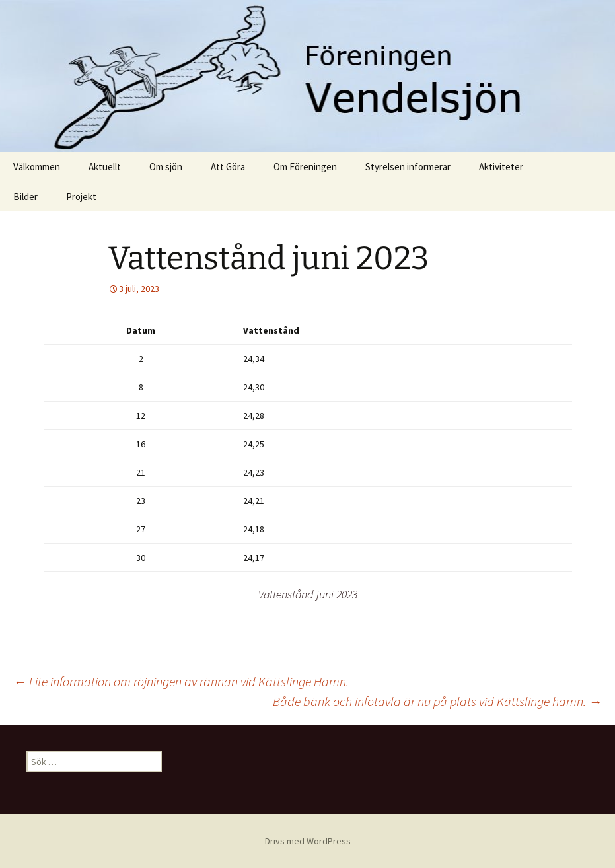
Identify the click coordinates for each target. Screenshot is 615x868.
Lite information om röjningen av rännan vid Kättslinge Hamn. (181, 681)
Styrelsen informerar (408, 167)
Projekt (81, 197)
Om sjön (166, 167)
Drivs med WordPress (308, 841)
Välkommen (37, 167)
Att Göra (228, 167)
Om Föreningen (305, 167)
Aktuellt (105, 167)
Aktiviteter (501, 167)
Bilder (25, 197)
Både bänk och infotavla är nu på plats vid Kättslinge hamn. (437, 701)
